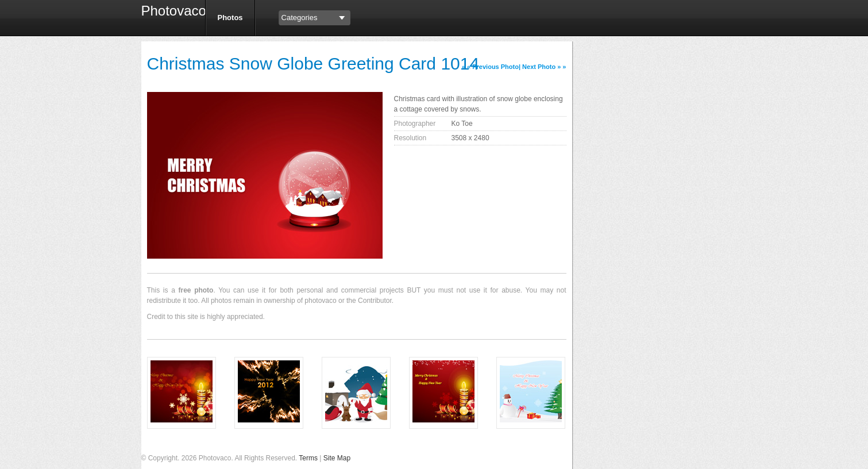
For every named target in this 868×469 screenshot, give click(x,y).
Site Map (337, 458)
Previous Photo (495, 67)
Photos (230, 18)
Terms (308, 458)
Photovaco (169, 12)
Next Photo (539, 67)
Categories (300, 18)
